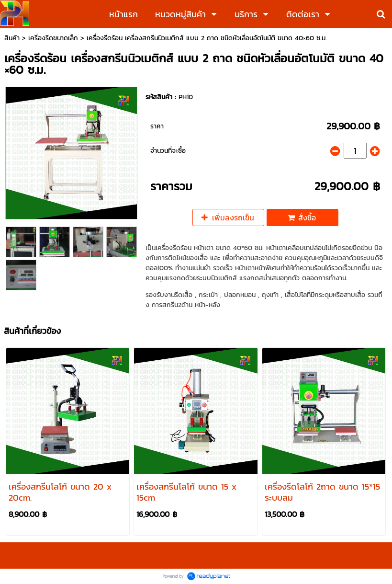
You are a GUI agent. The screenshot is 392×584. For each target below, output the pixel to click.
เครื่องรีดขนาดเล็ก (53, 38)
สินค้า (12, 38)
